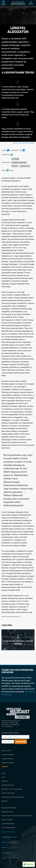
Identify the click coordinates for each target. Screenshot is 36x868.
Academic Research (8, 785)
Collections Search (7, 812)
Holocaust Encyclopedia (9, 808)
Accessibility (6, 853)
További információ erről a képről (23, 143)
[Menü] (3, 3)
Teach (3, 777)
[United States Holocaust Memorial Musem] (18, 713)
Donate (5, 767)
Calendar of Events (7, 759)
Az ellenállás (15, 159)
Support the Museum (8, 763)
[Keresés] (31, 3)
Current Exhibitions (8, 755)
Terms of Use (6, 842)
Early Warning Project (8, 827)
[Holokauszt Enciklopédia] (18, 3)
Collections (5, 781)
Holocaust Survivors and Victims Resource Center (17, 816)
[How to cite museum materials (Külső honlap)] (8, 150)
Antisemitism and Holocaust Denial (13, 797)
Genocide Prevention (8, 793)
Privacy (4, 848)
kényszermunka (25, 166)
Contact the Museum (9, 837)
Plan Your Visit (6, 751)
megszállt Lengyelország (19, 162)
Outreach (4, 801)
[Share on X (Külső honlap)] (21, 150)
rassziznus (15, 166)
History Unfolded (7, 820)
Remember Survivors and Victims (12, 789)
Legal (4, 858)
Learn (3, 773)
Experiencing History (8, 824)
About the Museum (8, 832)
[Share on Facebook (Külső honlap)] (24, 150)
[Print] (12, 155)
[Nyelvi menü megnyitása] (7, 170)
